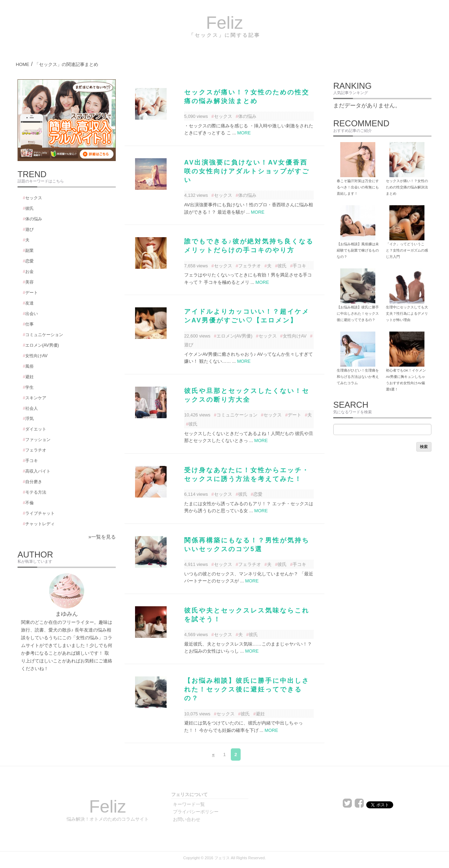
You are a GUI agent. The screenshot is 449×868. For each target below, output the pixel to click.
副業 (29, 251)
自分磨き (34, 482)
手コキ (299, 266)
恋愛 (258, 494)
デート (294, 415)
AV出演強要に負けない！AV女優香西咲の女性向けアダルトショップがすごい (247, 171)
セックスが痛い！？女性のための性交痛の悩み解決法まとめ (407, 187)
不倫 (29, 503)
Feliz (224, 23)
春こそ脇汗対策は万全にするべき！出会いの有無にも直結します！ (358, 187)
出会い (32, 314)
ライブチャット (40, 513)
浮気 (29, 419)
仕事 (29, 324)
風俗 (29, 366)
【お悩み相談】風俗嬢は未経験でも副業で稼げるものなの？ (358, 250)
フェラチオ (250, 266)
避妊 (260, 714)
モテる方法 (36, 492)
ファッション (38, 440)
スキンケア (36, 398)
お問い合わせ (187, 819)
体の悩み (247, 116)
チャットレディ (40, 524)
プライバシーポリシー (196, 812)
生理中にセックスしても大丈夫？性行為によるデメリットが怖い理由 (407, 313)
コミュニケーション (237, 415)
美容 (29, 282)
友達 (29, 303)
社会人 (32, 408)
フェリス (222, 858)
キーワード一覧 (189, 804)
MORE (244, 133)
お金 (29, 272)
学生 (29, 387)
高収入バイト (38, 471)
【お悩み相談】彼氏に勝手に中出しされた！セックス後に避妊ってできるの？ (247, 689)
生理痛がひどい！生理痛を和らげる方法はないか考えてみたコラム (358, 377)
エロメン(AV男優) (234, 336)
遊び (29, 229)
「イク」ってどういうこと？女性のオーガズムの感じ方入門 (407, 250)
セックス (223, 116)
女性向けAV (295, 336)
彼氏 (282, 266)
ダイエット (36, 429)
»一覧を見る (102, 537)
